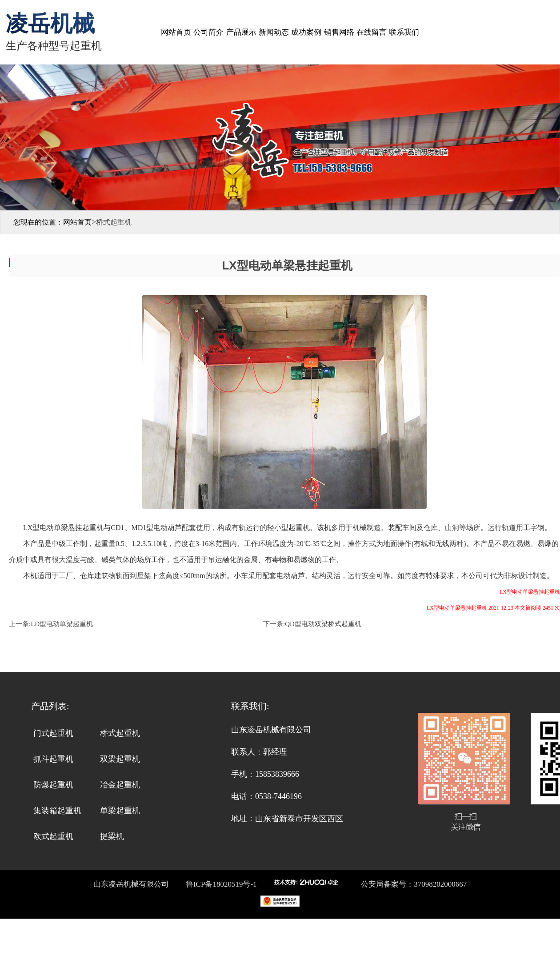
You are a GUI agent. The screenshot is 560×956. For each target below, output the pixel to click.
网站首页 (176, 32)
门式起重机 (53, 733)
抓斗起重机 (53, 759)
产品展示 (241, 32)
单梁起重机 (120, 811)
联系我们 (404, 32)
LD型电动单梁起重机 (62, 624)
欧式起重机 (53, 836)
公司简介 (208, 32)
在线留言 (372, 32)
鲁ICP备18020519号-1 (220, 884)
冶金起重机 (120, 785)
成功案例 (306, 32)
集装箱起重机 (57, 811)
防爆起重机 (53, 785)
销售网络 (339, 32)
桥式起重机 (120, 733)
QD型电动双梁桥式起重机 (323, 624)
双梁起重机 (120, 759)
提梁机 (112, 836)
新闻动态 (274, 32)
